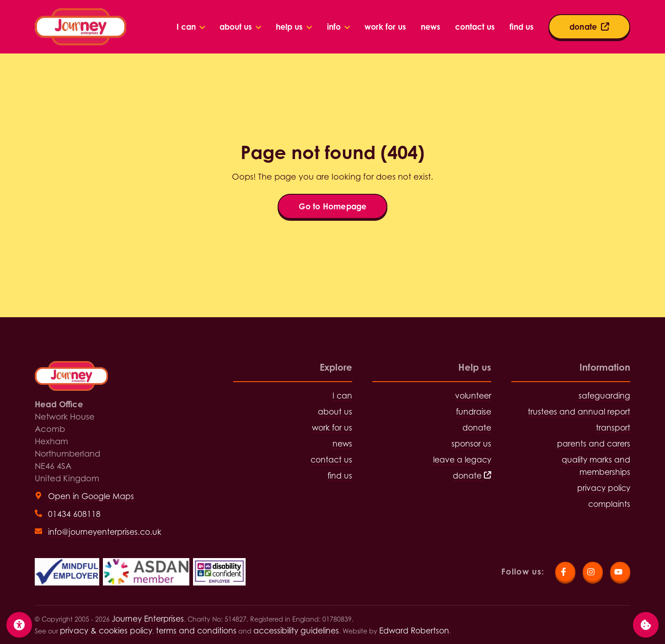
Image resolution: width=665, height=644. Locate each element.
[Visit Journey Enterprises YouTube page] (620, 572)
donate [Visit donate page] (477, 428)
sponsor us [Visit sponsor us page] (471, 444)
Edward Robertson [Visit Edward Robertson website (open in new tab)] (414, 631)
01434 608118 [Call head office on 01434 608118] (74, 514)
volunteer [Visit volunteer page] (473, 396)
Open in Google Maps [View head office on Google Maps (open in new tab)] (91, 496)
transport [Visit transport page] (613, 428)
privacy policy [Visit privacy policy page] (604, 488)
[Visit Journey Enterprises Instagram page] (593, 572)
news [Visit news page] (342, 444)
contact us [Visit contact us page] (331, 460)
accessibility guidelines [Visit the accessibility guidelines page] (296, 631)
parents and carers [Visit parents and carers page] (594, 444)
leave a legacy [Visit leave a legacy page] (462, 460)
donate (472, 476)
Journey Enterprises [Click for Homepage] (148, 619)
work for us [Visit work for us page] (332, 428)
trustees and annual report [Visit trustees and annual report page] (579, 412)
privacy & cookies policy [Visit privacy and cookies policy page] (106, 631)
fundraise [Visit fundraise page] (474, 412)
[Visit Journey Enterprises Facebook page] (565, 572)
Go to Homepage (333, 206)
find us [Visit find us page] (340, 476)
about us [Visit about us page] (335, 412)
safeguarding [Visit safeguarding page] (604, 396)
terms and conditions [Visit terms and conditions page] (196, 631)
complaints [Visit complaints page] (609, 504)
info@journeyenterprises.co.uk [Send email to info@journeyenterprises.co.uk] (105, 532)
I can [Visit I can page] (342, 396)
